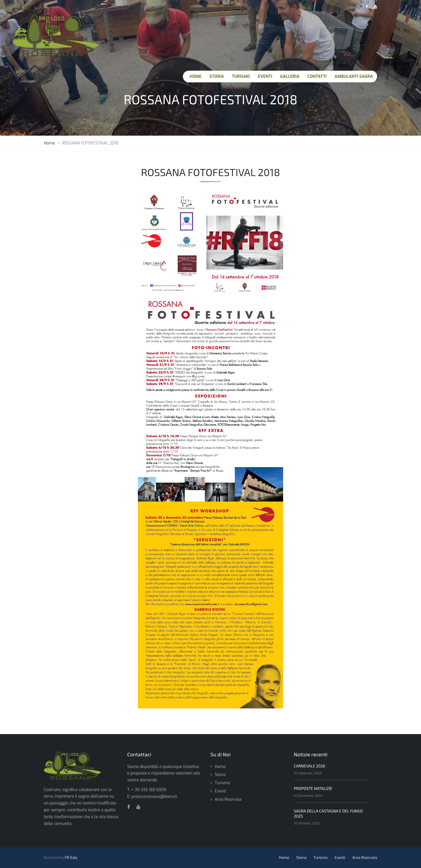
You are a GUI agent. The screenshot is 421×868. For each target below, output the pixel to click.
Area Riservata (228, 799)
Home (220, 767)
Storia (220, 775)
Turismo (222, 783)
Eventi (220, 791)
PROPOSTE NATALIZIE (313, 788)
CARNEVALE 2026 (310, 766)
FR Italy (71, 858)
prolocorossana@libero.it (154, 797)
